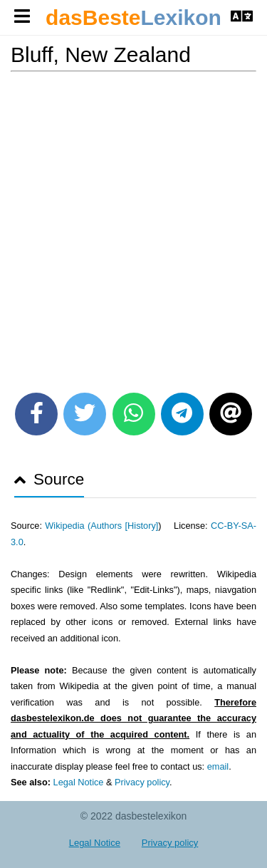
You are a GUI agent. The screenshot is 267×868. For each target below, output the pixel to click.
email (218, 766)
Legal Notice (79, 782)
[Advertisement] (133, 227)
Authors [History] (124, 526)
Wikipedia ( (68, 526)
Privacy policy (142, 782)
